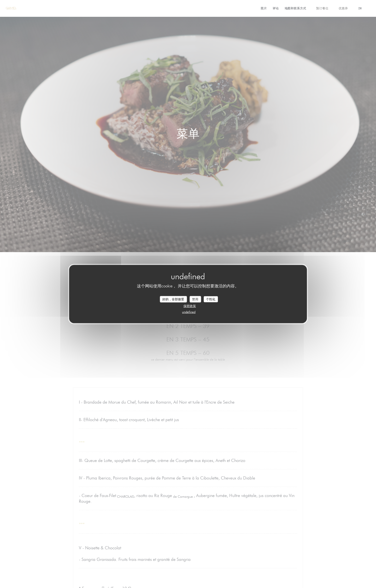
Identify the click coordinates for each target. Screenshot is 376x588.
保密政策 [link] (190, 306)
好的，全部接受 (173, 299)
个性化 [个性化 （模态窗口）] (211, 299)
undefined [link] (189, 312)
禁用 (195, 299)
